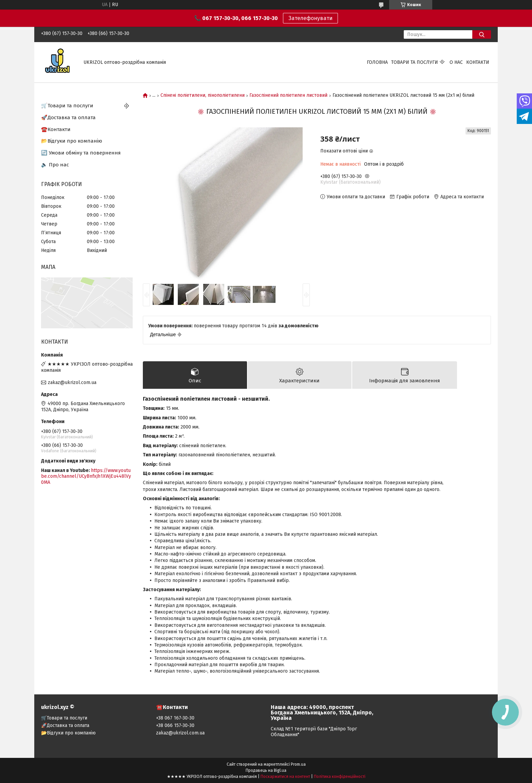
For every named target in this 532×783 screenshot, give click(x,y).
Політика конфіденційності (340, 777)
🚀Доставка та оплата (68, 117)
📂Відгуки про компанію (72, 141)
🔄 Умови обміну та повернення (81, 153)
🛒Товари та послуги (67, 106)
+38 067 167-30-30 (175, 718)
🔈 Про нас (55, 165)
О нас (456, 62)
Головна (377, 62)
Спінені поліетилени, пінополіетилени (203, 95)
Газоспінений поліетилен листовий (288, 95)
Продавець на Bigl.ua (266, 770)
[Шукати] (482, 34)
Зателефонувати (310, 18)
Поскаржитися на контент (285, 777)
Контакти (478, 62)
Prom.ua (298, 764)
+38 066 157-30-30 (175, 725)
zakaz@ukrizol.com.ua (72, 383)
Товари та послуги (415, 62)
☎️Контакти (56, 129)
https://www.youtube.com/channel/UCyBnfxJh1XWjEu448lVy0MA (86, 476)
